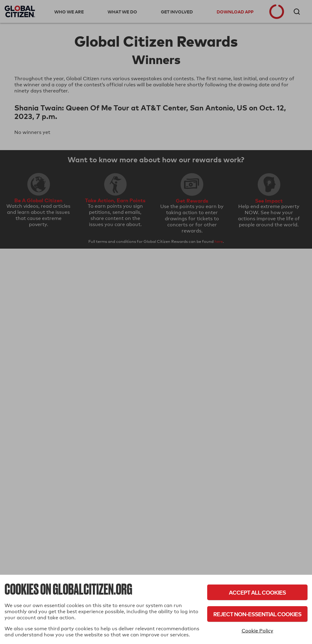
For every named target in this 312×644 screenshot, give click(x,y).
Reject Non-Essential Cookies (257, 614)
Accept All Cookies (257, 592)
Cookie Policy (257, 631)
